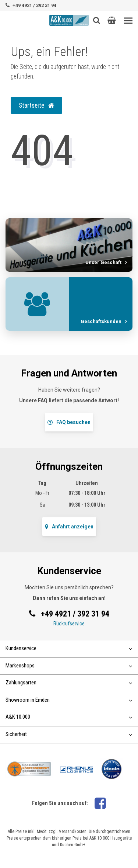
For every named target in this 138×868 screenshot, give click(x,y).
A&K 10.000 (69, 717)
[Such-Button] (97, 20)
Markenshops (69, 666)
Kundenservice (69, 648)
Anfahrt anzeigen (69, 527)
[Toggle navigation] (128, 21)
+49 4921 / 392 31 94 (34, 5)
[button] (112, 20)
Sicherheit (69, 734)
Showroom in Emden (69, 700)
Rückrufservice (69, 624)
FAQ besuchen (69, 422)
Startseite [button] (36, 105)
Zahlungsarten (69, 683)
